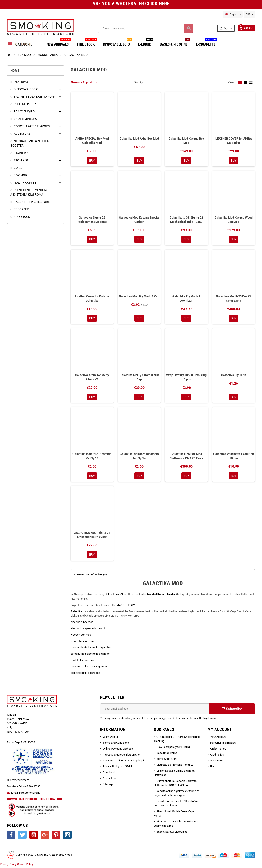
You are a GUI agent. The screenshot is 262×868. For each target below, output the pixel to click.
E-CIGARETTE (207, 43)
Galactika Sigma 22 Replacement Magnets (92, 220)
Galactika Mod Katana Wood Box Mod (234, 220)
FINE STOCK (87, 43)
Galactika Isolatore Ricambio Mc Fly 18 (92, 457)
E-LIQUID (146, 43)
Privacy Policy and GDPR (118, 768)
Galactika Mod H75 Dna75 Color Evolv (233, 299)
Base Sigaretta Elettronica (172, 833)
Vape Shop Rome (167, 755)
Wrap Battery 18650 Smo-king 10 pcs (186, 378)
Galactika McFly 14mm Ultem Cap (139, 378)
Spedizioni (109, 774)
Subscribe (232, 710)
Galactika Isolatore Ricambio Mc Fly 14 (139, 457)
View (231, 82)
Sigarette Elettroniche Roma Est (175, 766)
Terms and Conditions (116, 744)
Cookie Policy (25, 866)
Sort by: (139, 82)
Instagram (67, 836)
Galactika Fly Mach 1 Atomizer (186, 299)
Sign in (226, 28)
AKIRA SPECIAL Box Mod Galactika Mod (92, 141)
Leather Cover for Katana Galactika (92, 299)
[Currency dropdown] (249, 14)
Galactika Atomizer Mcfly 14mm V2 (92, 378)
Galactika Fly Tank (233, 376)
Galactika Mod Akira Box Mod (139, 139)
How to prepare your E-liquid (173, 749)
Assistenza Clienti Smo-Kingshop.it (124, 762)
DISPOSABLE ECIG (117, 43)
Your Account (218, 738)
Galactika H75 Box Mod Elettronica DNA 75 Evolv (186, 457)
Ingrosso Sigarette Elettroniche (121, 756)
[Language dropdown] (233, 14)
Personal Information (223, 744)
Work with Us (111, 738)
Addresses (217, 762)
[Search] (146, 28)
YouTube (34, 836)
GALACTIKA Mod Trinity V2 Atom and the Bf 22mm (92, 536)
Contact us (109, 780)
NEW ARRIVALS (59, 43)
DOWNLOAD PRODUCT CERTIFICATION (35, 801)
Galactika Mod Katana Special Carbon (139, 220)
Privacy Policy (8, 866)
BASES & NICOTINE (175, 43)
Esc (213, 768)
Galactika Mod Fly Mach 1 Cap (139, 297)
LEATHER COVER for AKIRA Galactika (234, 141)
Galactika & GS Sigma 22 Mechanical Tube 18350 (186, 220)
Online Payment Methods (118, 750)
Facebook (11, 836)
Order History (218, 750)
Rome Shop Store (167, 761)
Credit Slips (217, 756)
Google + (45, 836)
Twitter (22, 836)
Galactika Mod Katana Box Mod (186, 141)
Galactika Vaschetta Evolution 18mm (234, 457)
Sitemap (108, 786)
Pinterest (56, 836)
